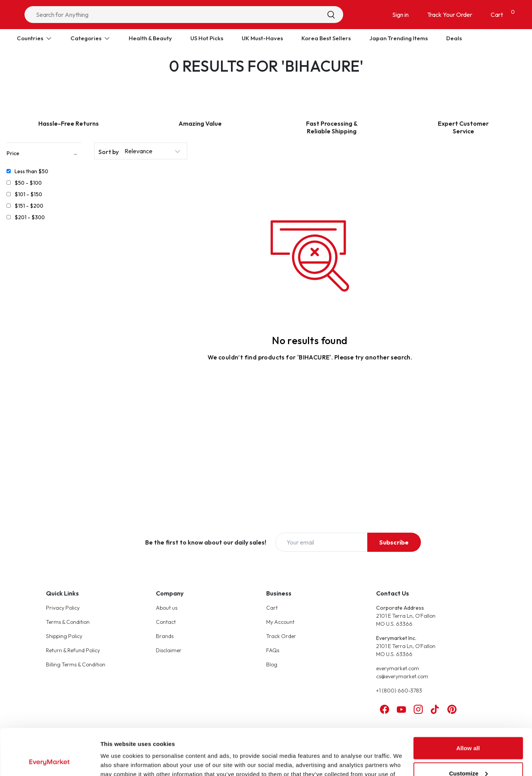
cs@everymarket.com (402, 676)
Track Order (281, 636)
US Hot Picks (207, 38)
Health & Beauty (150, 38)
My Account (280, 622)
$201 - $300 (30, 217)
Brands (165, 636)
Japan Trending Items (399, 38)
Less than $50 (31, 171)
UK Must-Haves (262, 38)
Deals (454, 38)
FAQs (273, 650)
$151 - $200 (29, 206)
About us (167, 608)
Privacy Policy (63, 608)
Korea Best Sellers (326, 38)
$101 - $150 (28, 194)
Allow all (468, 705)
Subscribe (394, 542)
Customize (468, 729)
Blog (272, 664)
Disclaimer (169, 650)
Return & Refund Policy (73, 650)
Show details (118, 761)
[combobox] (184, 15)
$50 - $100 (28, 183)
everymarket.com (398, 668)
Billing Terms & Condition (76, 664)
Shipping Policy (64, 636)
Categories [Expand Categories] (90, 38)
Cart (272, 608)
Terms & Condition (68, 622)
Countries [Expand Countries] (34, 38)
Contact (166, 622)
